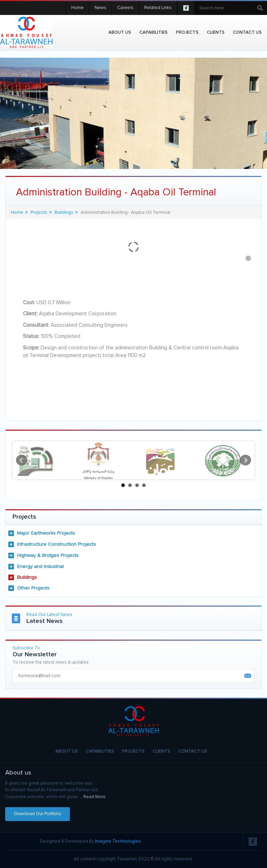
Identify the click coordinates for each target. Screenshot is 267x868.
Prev (22, 460)
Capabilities (153, 33)
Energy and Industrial (40, 567)
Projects (39, 213)
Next (245, 460)
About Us (120, 33)
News (100, 8)
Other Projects (33, 588)
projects (187, 33)
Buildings (27, 577)
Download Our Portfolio (38, 814)
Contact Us (247, 33)
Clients (216, 33)
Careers (125, 8)
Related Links (158, 8)
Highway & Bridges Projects (48, 555)
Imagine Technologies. (118, 841)
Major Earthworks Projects (46, 533)
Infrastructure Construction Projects (56, 544)
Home (78, 8)
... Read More (92, 797)
